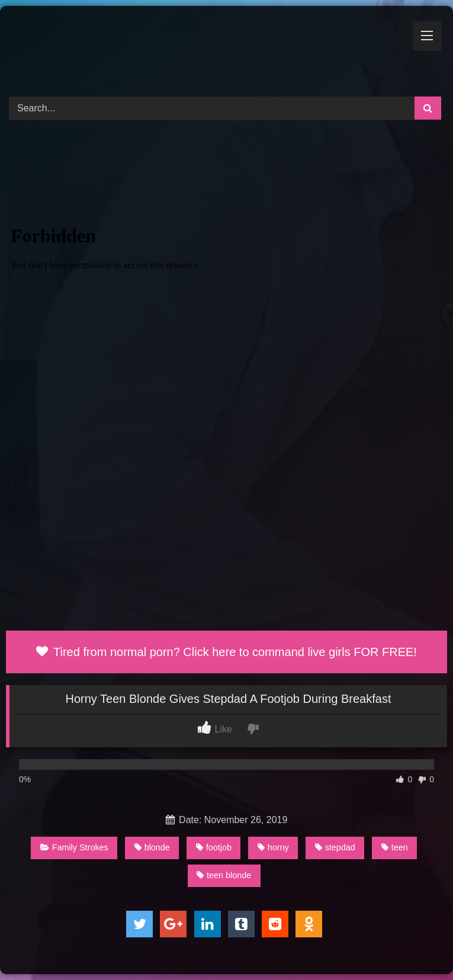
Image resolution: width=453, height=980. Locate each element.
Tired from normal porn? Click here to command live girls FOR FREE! (226, 652)
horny (273, 847)
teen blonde (224, 875)
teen (395, 847)
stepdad (335, 847)
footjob (214, 847)
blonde (152, 847)
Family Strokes (74, 847)
